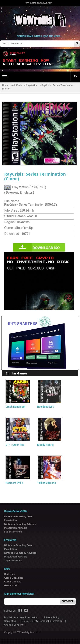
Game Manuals (13, 581)
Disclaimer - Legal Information (21, 617)
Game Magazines (14, 578)
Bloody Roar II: (46, 445)
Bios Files (9, 574)
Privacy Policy (52, 617)
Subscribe (68, 601)
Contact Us (10, 621)
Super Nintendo (13, 532)
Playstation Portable (16, 528)
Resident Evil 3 (46, 407)
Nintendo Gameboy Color (18, 516)
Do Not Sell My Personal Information (42, 621)
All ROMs (17, 85)
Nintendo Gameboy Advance (20, 524)
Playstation (32, 85)
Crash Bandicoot (15, 407)
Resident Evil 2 (14, 483)
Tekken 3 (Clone (46, 483)
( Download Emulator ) (19, 193)
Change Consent (14, 625)
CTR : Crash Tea (15, 445)
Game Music (11, 585)
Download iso (46, 248)
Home (5, 85)
